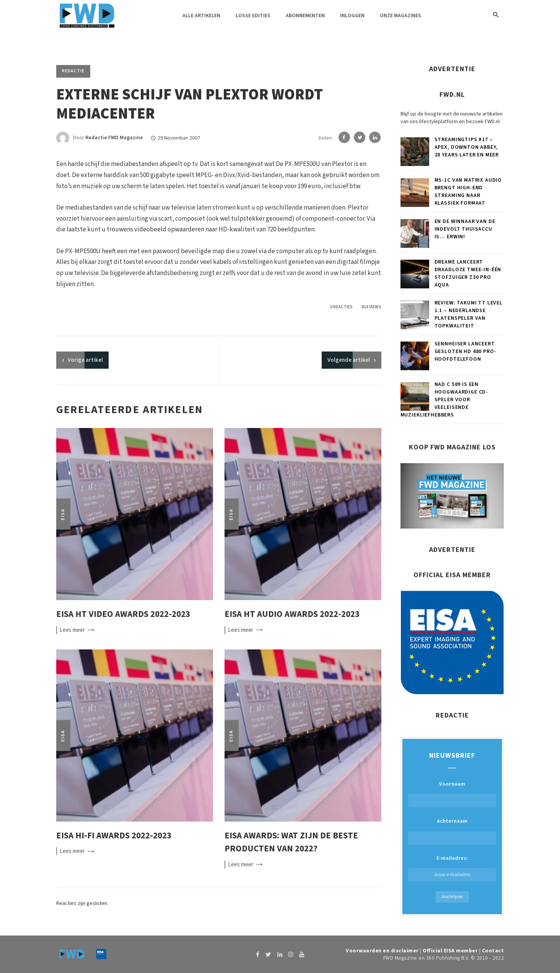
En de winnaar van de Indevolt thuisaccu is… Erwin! (465, 229)
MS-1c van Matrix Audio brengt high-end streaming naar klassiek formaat (468, 192)
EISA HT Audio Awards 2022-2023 (292, 614)
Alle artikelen (201, 16)
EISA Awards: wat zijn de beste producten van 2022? (291, 842)
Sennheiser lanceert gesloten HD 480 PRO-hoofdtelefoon (466, 351)
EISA (63, 514)
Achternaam (452, 821)
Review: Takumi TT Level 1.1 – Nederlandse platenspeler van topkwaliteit (469, 314)
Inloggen (352, 16)
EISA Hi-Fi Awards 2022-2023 (114, 836)
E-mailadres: (452, 868)
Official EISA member (450, 951)
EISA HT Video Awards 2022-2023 (123, 614)
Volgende (349, 360)
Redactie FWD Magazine (114, 138)
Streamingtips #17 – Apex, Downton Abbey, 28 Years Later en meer (467, 147)
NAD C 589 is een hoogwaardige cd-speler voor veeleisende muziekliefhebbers (444, 400)
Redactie (73, 71)
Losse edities (253, 16)
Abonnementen (305, 16)
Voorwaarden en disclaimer (382, 951)
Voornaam (452, 784)
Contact (493, 951)
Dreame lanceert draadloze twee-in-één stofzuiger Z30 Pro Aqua (468, 273)
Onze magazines (400, 16)
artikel (85, 360)
